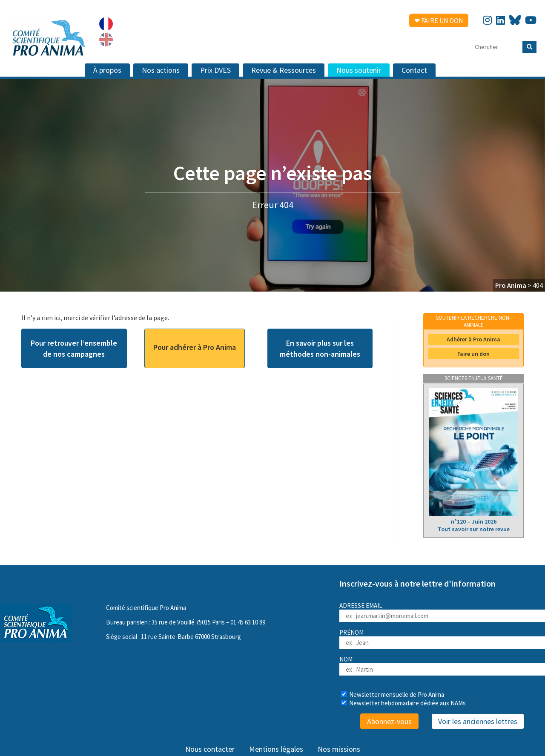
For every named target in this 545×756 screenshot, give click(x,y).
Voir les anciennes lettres (478, 721)
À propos (107, 70)
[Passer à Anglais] (106, 40)
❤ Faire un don (439, 20)
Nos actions (161, 70)
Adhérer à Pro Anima (473, 339)
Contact (414, 70)
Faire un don (473, 354)
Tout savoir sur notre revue (474, 529)
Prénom (351, 632)
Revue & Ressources (284, 70)
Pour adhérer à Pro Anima (195, 347)
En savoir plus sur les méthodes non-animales (320, 348)
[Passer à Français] (106, 24)
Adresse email (442, 612)
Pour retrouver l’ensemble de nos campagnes (74, 348)
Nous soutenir (359, 70)
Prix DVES (215, 70)
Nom (346, 659)
